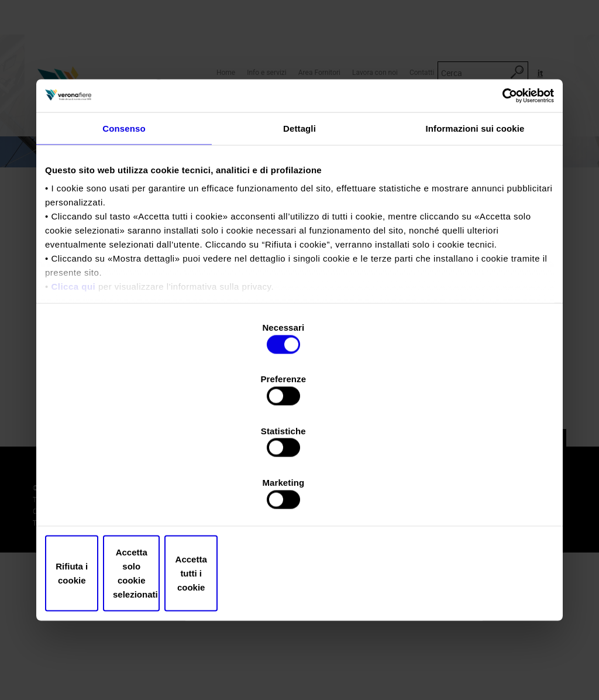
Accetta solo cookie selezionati (299, 496)
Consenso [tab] (124, 229)
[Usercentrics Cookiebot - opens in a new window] (503, 195)
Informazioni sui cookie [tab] (475, 229)
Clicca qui (73, 387)
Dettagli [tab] (299, 229)
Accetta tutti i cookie (471, 496)
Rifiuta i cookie (128, 496)
